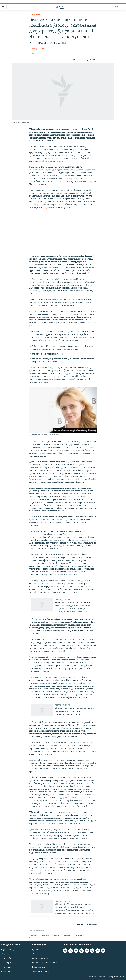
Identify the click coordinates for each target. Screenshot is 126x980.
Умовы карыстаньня (40, 971)
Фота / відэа (6, 967)
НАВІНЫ (118, 7)
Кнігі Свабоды (7, 958)
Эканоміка (35, 14)
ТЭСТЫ (109, 7)
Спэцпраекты (7, 971)
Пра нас (35, 950)
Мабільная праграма (41, 958)
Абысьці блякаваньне (41, 954)
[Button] (78, 60)
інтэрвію (47, 208)
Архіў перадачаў (8, 963)
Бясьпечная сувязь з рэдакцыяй (45, 963)
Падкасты (5, 954)
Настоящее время (37, 49)
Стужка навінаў (8, 950)
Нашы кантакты (39, 967)
